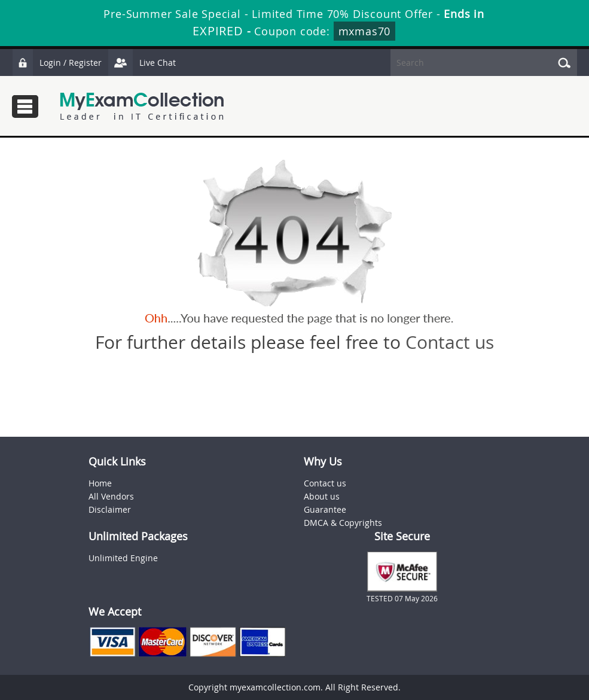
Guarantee (325, 509)
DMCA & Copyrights (343, 523)
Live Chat (142, 63)
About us (322, 496)
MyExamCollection (142, 106)
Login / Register (57, 63)
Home (100, 483)
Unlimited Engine (123, 558)
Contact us (450, 342)
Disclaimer (110, 509)
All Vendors (111, 496)
